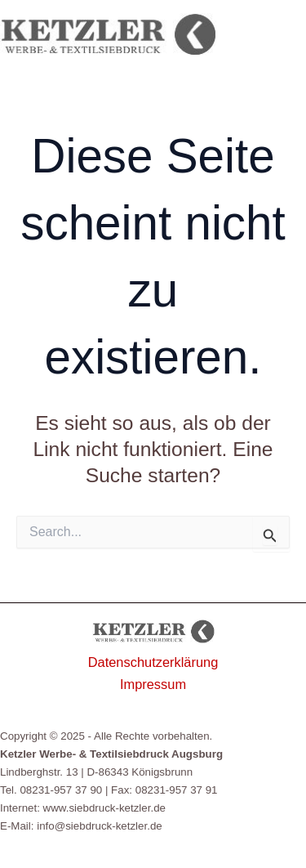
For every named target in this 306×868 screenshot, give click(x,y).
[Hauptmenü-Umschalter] (288, 35)
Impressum (153, 684)
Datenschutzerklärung (153, 662)
